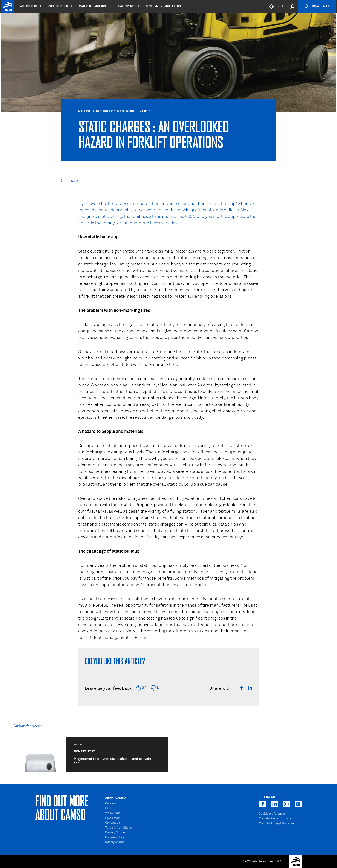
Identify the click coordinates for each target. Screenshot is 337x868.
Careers (110, 803)
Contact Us (113, 823)
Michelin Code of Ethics (275, 818)
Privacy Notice (115, 832)
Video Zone (113, 813)
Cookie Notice (115, 837)
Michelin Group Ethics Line (277, 823)
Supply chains (115, 842)
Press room (113, 818)
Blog (108, 808)
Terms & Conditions (118, 828)
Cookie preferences (272, 814)
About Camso (115, 798)
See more (69, 181)
